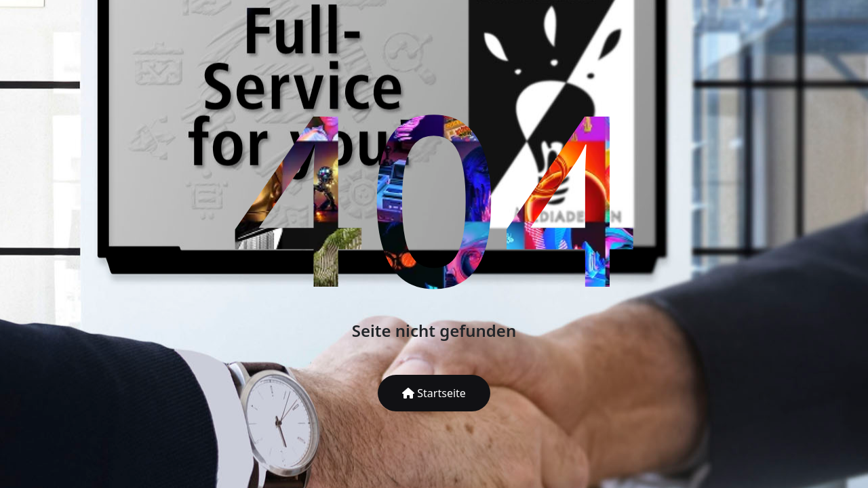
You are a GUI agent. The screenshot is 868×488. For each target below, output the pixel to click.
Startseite (434, 393)
